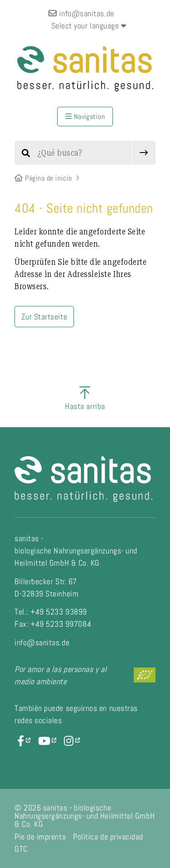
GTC (21, 849)
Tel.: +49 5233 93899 (51, 612)
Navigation (85, 117)
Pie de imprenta (40, 837)
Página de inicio (43, 178)
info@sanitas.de (81, 13)
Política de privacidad (108, 837)
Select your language (89, 26)
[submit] (144, 153)
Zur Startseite (44, 317)
